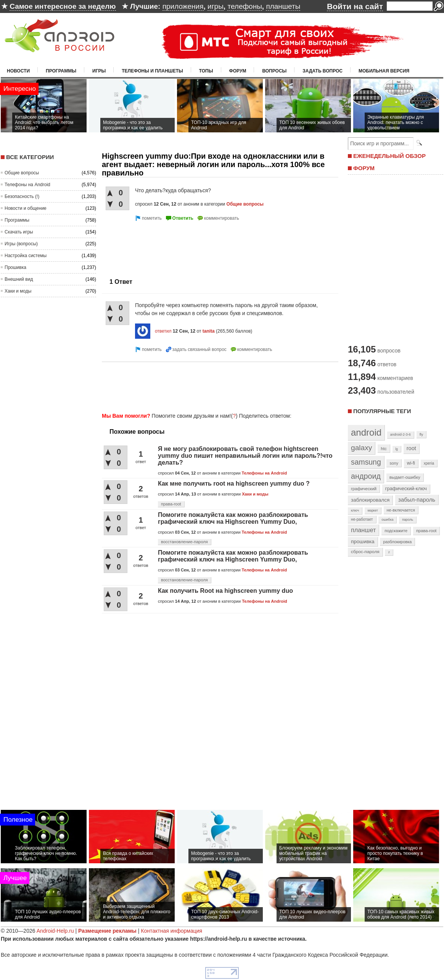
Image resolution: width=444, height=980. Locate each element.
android (366, 432)
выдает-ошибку (405, 477)
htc (384, 448)
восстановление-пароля (184, 542)
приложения (183, 6)
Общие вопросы (22, 173)
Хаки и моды (18, 291)
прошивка (363, 541)
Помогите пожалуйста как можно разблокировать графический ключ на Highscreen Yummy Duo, (233, 518)
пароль (408, 520)
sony (394, 463)
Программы (61, 71)
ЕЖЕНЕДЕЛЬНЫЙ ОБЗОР (389, 156)
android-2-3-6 (401, 434)
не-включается (401, 510)
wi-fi (411, 463)
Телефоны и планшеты (152, 71)
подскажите (396, 531)
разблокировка (397, 542)
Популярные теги (382, 411)
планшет (363, 530)
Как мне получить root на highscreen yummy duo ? (234, 484)
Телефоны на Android (27, 185)
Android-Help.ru (55, 931)
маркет (373, 510)
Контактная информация (171, 931)
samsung (366, 462)
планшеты (283, 6)
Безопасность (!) (22, 196)
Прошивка (15, 267)
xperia (429, 463)
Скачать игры (19, 232)
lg (397, 449)
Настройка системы (26, 256)
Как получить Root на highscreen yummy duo (225, 591)
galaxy (361, 448)
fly (421, 434)
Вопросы (274, 71)
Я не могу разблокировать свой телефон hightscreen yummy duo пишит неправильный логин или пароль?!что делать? (245, 456)
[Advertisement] (133, 247)
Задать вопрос (323, 71)
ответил (163, 331)
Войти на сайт (355, 6)
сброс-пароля (365, 552)
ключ (355, 510)
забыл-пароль (417, 500)
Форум (238, 71)
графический (364, 489)
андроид (366, 476)
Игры (99, 71)
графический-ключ (406, 489)
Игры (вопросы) (21, 244)
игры (216, 6)
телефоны (245, 6)
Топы (206, 71)
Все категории (30, 157)
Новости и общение (26, 208)
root (411, 448)
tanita (209, 331)
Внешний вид (19, 279)
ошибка (387, 520)
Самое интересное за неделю (63, 6)
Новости (18, 71)
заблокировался (370, 500)
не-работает (362, 519)
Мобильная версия (384, 71)
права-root (171, 504)
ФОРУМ (364, 168)
